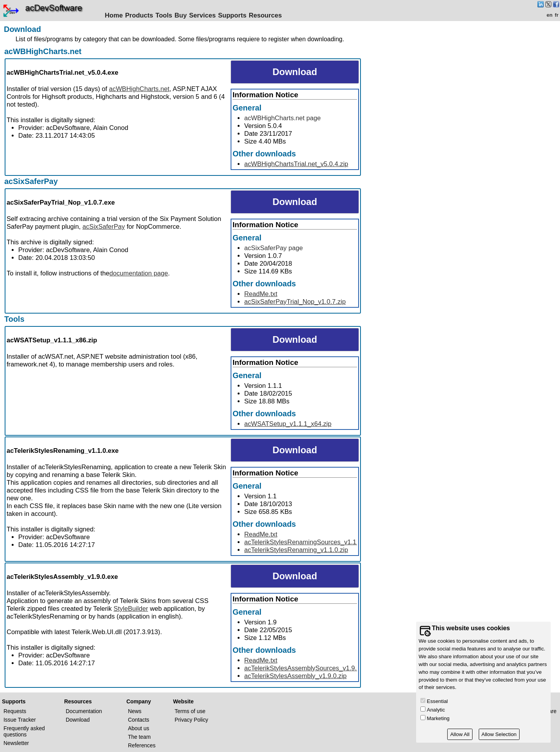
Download (78, 720)
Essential (437, 701)
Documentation (84, 711)
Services (204, 15)
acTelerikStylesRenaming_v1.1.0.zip (296, 550)
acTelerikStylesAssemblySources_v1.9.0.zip (307, 668)
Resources (267, 15)
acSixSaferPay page (274, 248)
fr (557, 15)
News (135, 711)
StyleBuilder (131, 609)
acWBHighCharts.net (43, 51)
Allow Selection (499, 734)
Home (115, 15)
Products (140, 15)
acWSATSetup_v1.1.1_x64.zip (288, 424)
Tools (165, 15)
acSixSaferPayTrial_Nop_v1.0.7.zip (295, 302)
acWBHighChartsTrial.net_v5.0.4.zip (296, 164)
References (142, 745)
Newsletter (16, 743)
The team (139, 737)
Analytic (436, 710)
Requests (15, 711)
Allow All (460, 734)
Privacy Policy (191, 720)
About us (139, 728)
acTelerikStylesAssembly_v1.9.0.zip (295, 676)
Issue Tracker (20, 720)
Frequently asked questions (24, 731)
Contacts (139, 720)
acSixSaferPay (31, 181)
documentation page (139, 273)
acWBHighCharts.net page (283, 118)
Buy (182, 15)
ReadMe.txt (261, 294)
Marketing (438, 718)
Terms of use (190, 711)
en (549, 15)
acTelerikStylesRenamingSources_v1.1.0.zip (308, 542)
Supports (234, 15)
